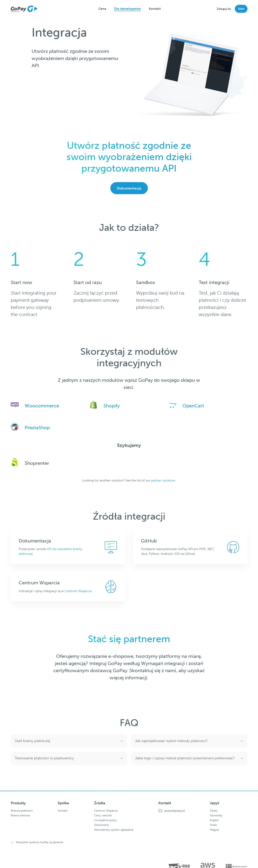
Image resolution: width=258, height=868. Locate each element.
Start (241, 9)
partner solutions (163, 480)
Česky (214, 811)
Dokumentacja (129, 188)
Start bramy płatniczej (32, 741)
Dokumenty (102, 825)
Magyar (214, 830)
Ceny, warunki (103, 815)
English (214, 820)
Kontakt (155, 9)
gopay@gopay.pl (175, 811)
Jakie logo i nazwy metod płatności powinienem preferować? (185, 758)
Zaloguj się (224, 9)
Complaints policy (105, 820)
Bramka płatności (22, 811)
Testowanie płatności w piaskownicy (44, 758)
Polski (213, 825)
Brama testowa (20, 815)
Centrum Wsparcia (78, 591)
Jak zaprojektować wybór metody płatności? (171, 741)
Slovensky (216, 815)
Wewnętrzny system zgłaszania (114, 830)
